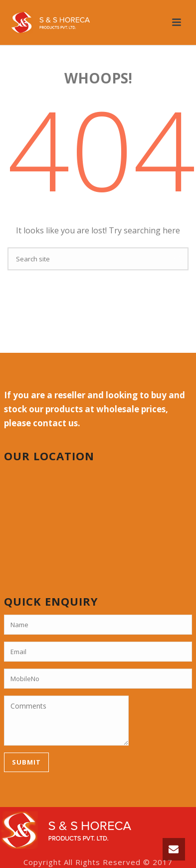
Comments (66, 721)
